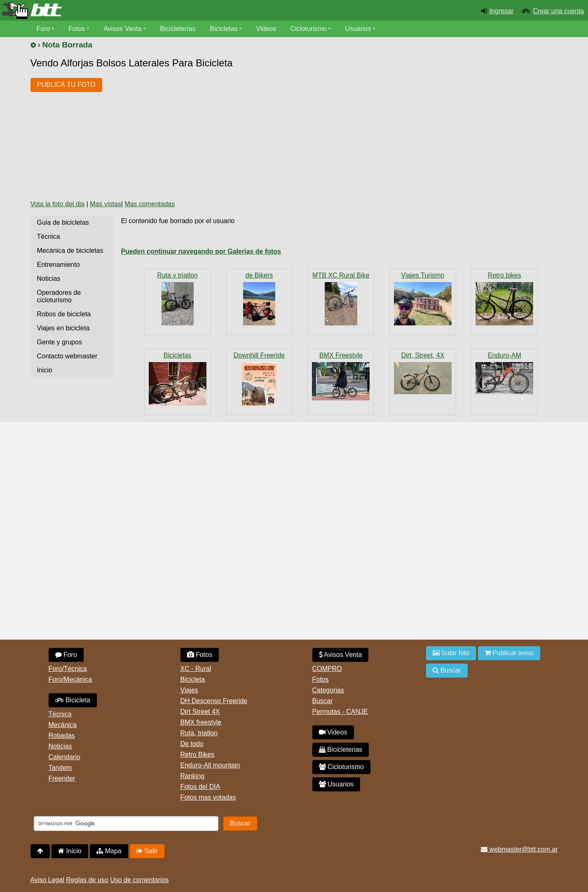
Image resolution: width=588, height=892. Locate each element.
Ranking (193, 776)
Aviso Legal (47, 880)
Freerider (62, 778)
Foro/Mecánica (70, 679)
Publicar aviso (509, 653)
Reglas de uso (87, 880)
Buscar (323, 701)
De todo (192, 744)
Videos (266, 29)
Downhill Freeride (259, 355)
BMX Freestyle (341, 355)
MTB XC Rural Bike (341, 275)
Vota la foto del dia (58, 204)
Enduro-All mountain (210, 765)
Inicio (45, 370)
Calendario (64, 757)
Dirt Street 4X (200, 712)
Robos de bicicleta (64, 314)
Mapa (109, 851)
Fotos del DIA (200, 787)
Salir (147, 851)
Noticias (49, 279)
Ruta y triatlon (177, 275)
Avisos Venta (122, 29)
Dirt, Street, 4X (423, 355)
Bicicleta (73, 700)
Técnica (49, 237)
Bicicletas (225, 29)
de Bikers (259, 275)
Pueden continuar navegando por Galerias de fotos (201, 251)
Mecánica (63, 725)
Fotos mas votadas (208, 797)
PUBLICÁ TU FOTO (67, 85)
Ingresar (502, 11)
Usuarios (358, 29)
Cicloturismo (309, 29)
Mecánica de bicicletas (70, 251)
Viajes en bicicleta (63, 328)
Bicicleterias (341, 750)
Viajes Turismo (423, 275)
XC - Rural (196, 669)
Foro (43, 29)
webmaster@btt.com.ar (519, 849)
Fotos (77, 29)
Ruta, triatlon (199, 733)
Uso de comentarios (139, 880)
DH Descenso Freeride (214, 701)
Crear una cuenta (558, 11)
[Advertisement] (259, 131)
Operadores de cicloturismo (59, 296)
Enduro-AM (505, 355)
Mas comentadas (150, 204)
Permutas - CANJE (340, 712)
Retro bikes (505, 275)
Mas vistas (105, 204)
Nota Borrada (67, 45)
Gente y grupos (60, 342)
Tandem (60, 768)
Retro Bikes (198, 754)
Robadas (62, 735)
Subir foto (451, 653)
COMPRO (327, 669)
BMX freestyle (201, 722)
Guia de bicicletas (63, 222)
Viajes (189, 690)
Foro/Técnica (68, 669)
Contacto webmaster (67, 356)
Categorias (328, 690)
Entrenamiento (59, 265)
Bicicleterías (178, 29)
